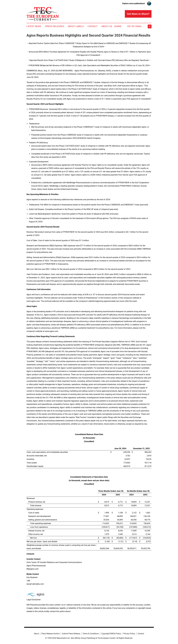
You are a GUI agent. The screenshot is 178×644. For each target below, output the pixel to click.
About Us (107, 26)
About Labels (76, 26)
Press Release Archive (50, 634)
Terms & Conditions (91, 634)
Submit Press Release (71, 634)
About (36, 634)
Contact (93, 26)
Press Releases (55, 26)
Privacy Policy (129, 634)
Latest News (34, 26)
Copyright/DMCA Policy (111, 634)
